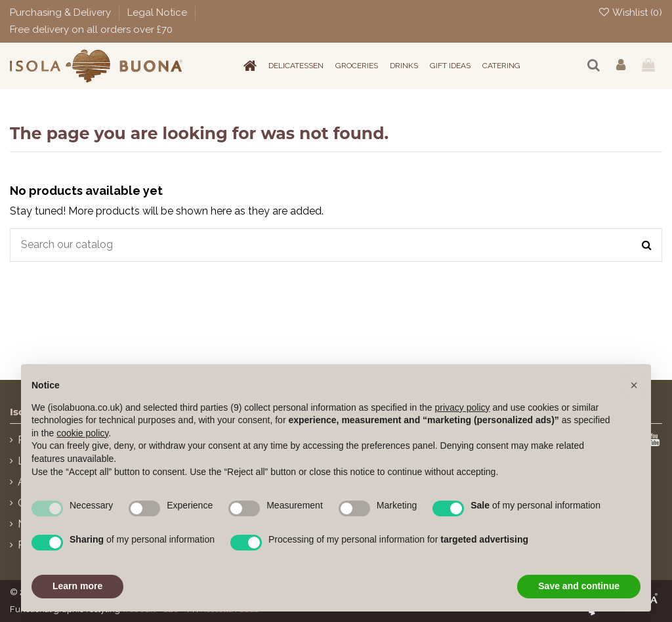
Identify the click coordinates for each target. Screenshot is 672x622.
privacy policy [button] (463, 407)
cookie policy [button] (82, 433)
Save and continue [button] (579, 586)
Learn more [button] (77, 586)
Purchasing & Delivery (62, 12)
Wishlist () (630, 12)
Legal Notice (158, 12)
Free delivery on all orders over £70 (91, 30)
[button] (634, 385)
